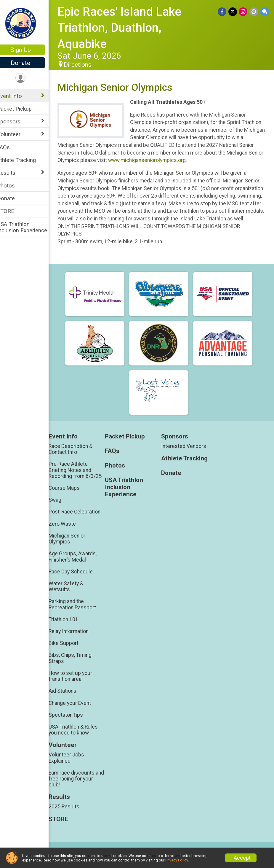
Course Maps (72, 496)
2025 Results (72, 814)
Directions (85, 65)
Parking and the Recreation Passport (80, 612)
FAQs (11, 147)
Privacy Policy (177, 860)
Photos (14, 186)
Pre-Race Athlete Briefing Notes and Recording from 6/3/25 (83, 478)
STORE (13, 211)
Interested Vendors (188, 454)
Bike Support (71, 651)
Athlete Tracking (24, 160)
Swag (63, 508)
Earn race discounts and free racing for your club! (83, 786)
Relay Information (76, 639)
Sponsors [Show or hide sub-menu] (16, 121)
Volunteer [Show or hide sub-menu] (16, 134)
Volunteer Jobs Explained (74, 765)
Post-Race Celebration (82, 519)
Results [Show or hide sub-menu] (14, 173)
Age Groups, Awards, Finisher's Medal (80, 564)
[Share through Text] (265, 12)
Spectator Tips (73, 722)
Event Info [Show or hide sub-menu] (17, 96)
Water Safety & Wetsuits (74, 594)
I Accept (241, 858)
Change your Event (77, 710)
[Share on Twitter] (233, 12)
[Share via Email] (254, 12)
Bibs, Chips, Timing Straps (78, 666)
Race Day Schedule (78, 579)
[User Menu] (28, 78)
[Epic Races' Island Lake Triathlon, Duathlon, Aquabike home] (28, 23)
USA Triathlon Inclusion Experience (30, 227)
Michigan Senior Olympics (75, 546)
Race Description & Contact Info (78, 457)
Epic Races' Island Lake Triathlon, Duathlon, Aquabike (127, 28)
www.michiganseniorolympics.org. (194, 160)
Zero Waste (70, 531)
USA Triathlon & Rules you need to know (81, 737)
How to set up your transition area (78, 684)
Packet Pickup (22, 109)
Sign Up (28, 50)
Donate (28, 63)
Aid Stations (70, 699)
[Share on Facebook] (223, 12)
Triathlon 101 (71, 627)
